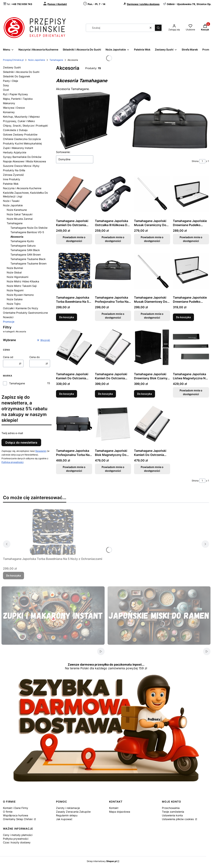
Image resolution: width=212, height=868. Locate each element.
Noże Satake (15, 299)
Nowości (8, 317)
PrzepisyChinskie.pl (13, 60)
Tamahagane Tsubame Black (28, 259)
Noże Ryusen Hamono (20, 295)
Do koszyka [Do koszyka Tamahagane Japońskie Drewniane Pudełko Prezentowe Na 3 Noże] (183, 317)
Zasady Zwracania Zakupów (73, 812)
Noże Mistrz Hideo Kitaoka (23, 281)
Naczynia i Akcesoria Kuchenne (22, 188)
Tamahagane (56, 60)
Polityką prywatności (12, 462)
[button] (158, 28)
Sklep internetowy (102, 861)
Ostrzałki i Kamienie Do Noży (21, 308)
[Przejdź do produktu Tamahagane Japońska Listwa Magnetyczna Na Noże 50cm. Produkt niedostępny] (191, 347)
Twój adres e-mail (12, 433)
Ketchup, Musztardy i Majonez (21, 117)
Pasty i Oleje (11, 81)
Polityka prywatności (16, 839)
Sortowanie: (63, 152)
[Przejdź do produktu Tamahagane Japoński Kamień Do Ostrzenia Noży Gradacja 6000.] (113, 347)
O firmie (8, 812)
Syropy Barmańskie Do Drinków (22, 157)
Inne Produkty (12, 179)
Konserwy (9, 112)
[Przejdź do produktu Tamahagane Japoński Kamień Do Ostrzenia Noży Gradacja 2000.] (74, 347)
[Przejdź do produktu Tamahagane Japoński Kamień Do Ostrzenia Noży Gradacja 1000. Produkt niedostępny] (74, 194)
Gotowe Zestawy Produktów (20, 134)
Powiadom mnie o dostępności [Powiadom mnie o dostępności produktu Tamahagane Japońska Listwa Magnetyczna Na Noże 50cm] (191, 392)
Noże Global (14, 272)
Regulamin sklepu (67, 815)
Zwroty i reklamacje (68, 808)
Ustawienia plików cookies (178, 819)
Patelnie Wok (11, 184)
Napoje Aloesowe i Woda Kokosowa (24, 161)
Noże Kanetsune (17, 210)
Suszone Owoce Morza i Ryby (21, 166)
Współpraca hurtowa (16, 815)
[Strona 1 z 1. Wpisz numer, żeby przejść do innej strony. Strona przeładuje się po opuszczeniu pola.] (202, 161)
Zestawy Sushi (12, 67)
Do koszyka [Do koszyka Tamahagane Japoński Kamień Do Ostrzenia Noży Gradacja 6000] (105, 394)
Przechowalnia (171, 808)
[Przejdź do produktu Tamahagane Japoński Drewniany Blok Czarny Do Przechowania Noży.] (152, 347)
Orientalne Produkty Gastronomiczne (25, 313)
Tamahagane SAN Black (25, 250)
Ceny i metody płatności (18, 835)
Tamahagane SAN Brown (26, 255)
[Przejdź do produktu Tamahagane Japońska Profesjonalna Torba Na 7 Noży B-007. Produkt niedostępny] (113, 271)
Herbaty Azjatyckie (15, 152)
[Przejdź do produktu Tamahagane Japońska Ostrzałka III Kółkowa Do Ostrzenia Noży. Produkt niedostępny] (113, 194)
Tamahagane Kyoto (22, 241)
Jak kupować (64, 819)
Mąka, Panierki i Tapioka (18, 99)
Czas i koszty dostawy (17, 842)
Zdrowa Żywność (13, 175)
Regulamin (41, 451)
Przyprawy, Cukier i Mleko (19, 121)
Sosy (6, 85)
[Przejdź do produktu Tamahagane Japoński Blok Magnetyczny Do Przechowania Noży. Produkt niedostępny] (113, 424)
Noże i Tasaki (11, 201)
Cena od (8, 357)
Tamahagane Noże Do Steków (29, 228)
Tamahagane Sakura (23, 246)
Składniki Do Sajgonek (17, 76)
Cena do (35, 357)
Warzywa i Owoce (14, 108)
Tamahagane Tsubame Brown (28, 263)
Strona (195, 161)
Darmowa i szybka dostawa (143, 4)
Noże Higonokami (17, 277)
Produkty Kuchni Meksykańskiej (22, 143)
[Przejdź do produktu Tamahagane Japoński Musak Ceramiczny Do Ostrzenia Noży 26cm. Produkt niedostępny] (152, 194)
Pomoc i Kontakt (57, 4)
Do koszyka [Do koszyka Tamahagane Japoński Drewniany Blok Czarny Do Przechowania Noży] (145, 394)
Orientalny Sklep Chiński (18, 819)
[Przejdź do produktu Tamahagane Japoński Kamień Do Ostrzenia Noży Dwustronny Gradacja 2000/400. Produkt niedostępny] (152, 424)
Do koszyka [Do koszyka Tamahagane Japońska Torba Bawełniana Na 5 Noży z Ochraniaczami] (67, 317)
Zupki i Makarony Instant (18, 148)
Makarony (9, 103)
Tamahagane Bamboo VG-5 (27, 232)
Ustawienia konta (172, 815)
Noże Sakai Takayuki (20, 214)
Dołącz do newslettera (21, 442)
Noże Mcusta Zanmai (20, 219)
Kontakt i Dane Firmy (16, 808)
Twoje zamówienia (173, 812)
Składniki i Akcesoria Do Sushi (21, 72)
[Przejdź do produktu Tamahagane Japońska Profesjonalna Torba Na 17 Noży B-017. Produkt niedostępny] (74, 424)
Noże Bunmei (15, 268)
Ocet (6, 90)
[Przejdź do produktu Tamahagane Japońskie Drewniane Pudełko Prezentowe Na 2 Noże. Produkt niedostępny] (191, 194)
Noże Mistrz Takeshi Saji (22, 286)
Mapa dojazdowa (120, 812)
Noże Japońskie (37, 60)
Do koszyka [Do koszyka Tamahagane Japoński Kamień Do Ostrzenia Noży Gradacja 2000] (67, 394)
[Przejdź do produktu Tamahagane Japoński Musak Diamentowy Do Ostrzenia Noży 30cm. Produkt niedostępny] (152, 271)
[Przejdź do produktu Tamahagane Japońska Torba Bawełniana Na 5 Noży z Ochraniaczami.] (74, 271)
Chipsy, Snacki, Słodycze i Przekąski (25, 126)
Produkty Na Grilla (14, 170)
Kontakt (114, 808)
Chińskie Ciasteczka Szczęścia (22, 139)
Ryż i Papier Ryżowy (15, 94)
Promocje (9, 322)
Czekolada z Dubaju (15, 130)
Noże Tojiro (14, 304)
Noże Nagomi (15, 290)
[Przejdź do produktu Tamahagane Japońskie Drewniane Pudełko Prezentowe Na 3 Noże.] (191, 271)
